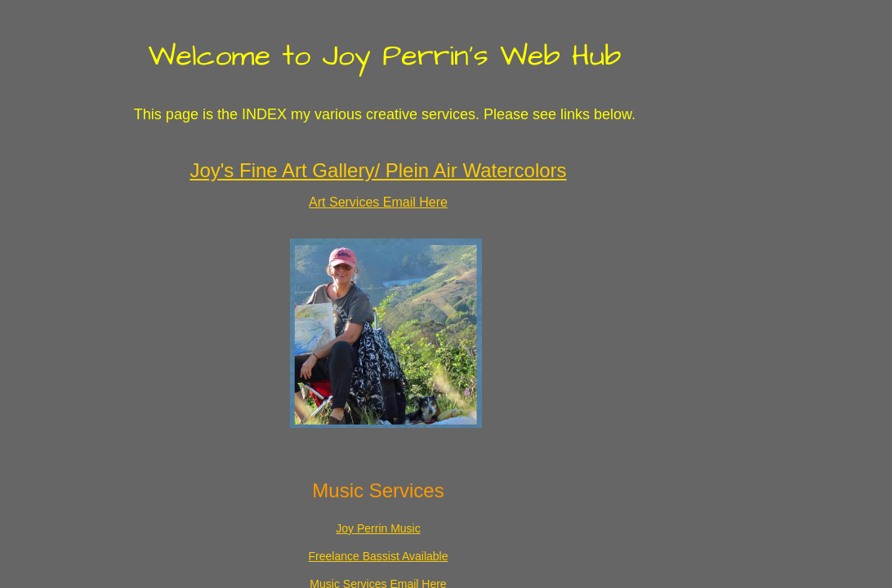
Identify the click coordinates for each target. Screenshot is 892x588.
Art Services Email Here (378, 202)
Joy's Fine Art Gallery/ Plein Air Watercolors (378, 170)
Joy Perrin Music (378, 528)
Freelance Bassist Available (379, 556)
